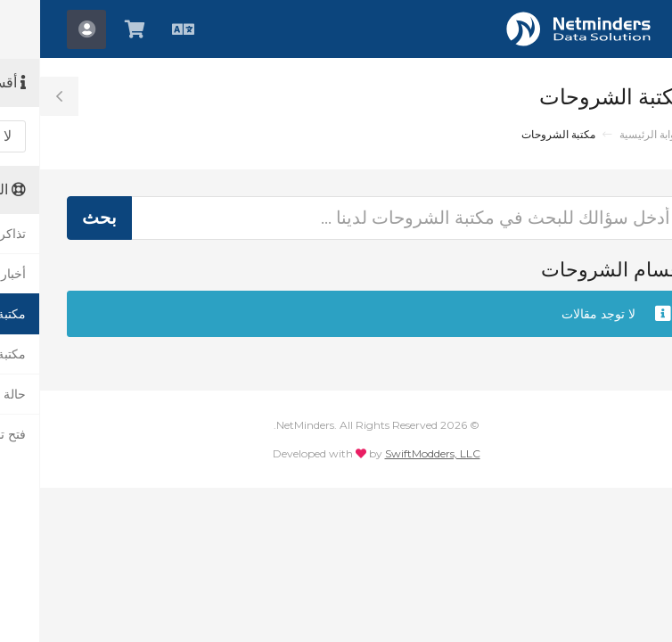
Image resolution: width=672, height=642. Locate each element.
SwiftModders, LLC (393, 453)
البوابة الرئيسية (612, 134)
